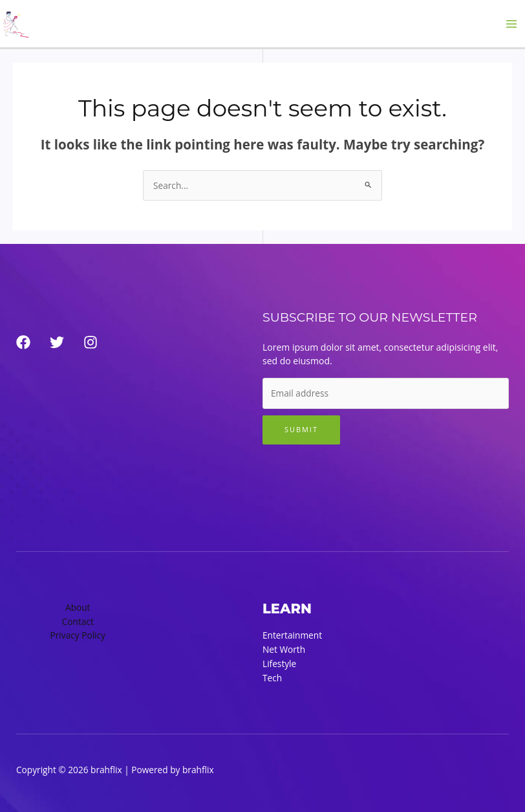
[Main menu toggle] (512, 24)
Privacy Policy (78, 635)
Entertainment (292, 635)
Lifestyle (279, 664)
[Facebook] (23, 342)
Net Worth (284, 649)
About (78, 607)
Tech (272, 678)
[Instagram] (91, 342)
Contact (78, 621)
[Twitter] (57, 342)
